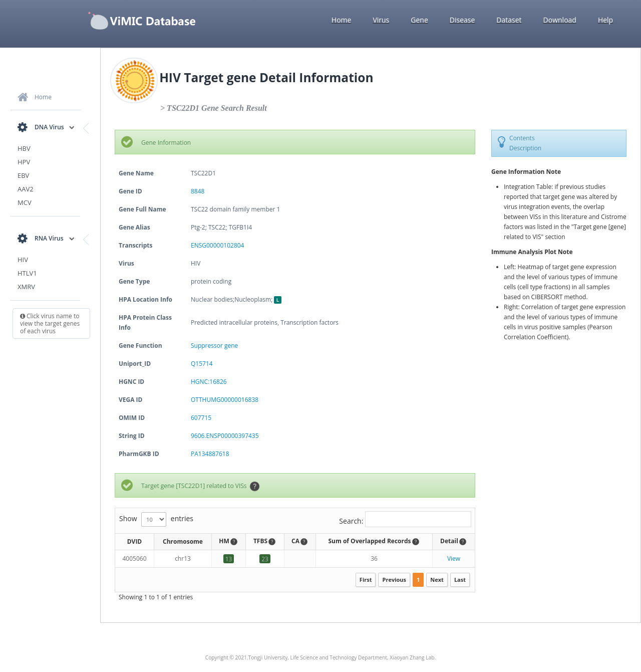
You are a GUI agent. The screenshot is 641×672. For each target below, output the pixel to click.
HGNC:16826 (209, 382)
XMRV (26, 287)
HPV (24, 162)
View (454, 558)
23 (265, 559)
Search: (405, 519)
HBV (24, 148)
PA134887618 (210, 454)
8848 (198, 191)
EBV (23, 175)
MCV (25, 202)
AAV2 (26, 189)
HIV (23, 260)
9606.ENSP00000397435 (225, 436)
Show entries (156, 519)
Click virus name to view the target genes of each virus (50, 323)
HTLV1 (27, 273)
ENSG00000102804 (217, 245)
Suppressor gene (214, 346)
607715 (201, 418)
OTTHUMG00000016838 (225, 400)
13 (229, 559)
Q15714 (202, 364)
